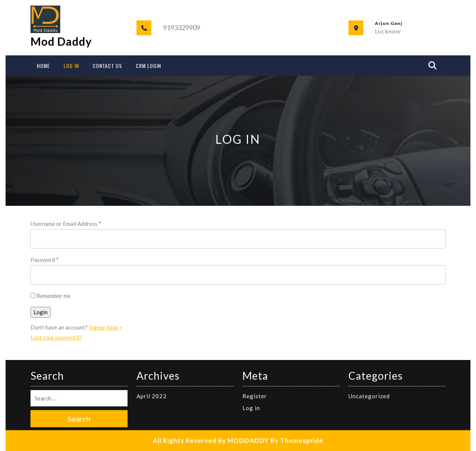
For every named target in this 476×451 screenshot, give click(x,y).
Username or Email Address (66, 224)
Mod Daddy (61, 41)
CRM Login (148, 66)
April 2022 (152, 396)
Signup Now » (105, 327)
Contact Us (107, 66)
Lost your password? (56, 337)
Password (45, 260)
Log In (71, 66)
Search (79, 419)
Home (43, 66)
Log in (251, 408)
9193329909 (181, 27)
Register (255, 396)
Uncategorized (369, 396)
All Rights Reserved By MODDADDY (211, 440)
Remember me (51, 296)
